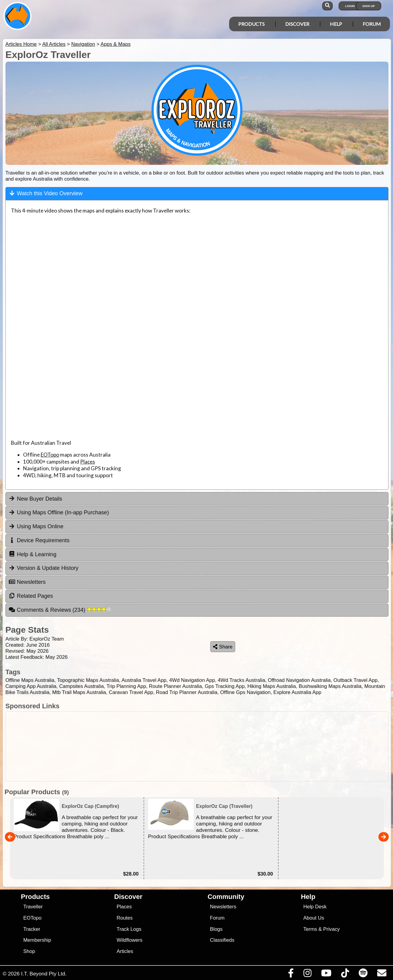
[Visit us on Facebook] (291, 975)
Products (251, 24)
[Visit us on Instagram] (307, 975)
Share (223, 647)
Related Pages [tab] (31, 596)
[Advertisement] (200, 746)
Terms (310, 929)
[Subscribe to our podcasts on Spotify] (363, 975)
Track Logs (129, 929)
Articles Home (21, 44)
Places (88, 462)
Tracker (32, 929)
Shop (29, 951)
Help (336, 24)
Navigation (83, 44)
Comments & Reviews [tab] (60, 610)
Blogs (216, 929)
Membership (37, 940)
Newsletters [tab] (27, 582)
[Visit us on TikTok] (345, 975)
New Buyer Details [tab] (35, 499)
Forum (372, 24)
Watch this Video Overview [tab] (46, 193)
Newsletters (223, 907)
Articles (125, 951)
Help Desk (315, 907)
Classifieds (222, 940)
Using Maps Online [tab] (36, 526)
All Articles (54, 44)
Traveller (33, 907)
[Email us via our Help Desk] (382, 975)
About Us (313, 918)
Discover (297, 24)
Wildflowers (129, 940)
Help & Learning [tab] (32, 554)
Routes (125, 918)
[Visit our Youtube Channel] (326, 975)
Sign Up (369, 6)
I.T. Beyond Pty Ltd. (44, 974)
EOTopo (50, 455)
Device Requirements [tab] (39, 540)
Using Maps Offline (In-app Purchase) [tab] (59, 512)
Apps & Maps (115, 44)
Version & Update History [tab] (44, 568)
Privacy (332, 929)
